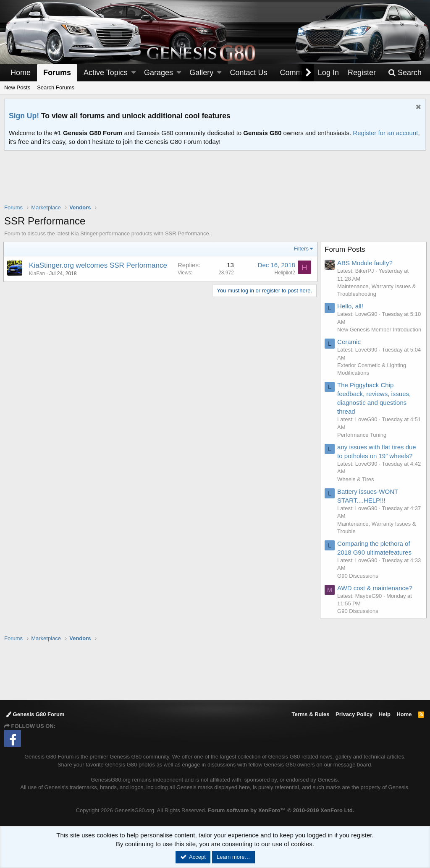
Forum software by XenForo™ (281, 810)
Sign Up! (24, 116)
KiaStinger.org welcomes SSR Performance (99, 265)
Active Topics (106, 73)
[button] (134, 73)
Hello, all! (351, 306)
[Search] (405, 73)
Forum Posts (346, 249)
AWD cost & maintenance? (376, 596)
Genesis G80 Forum (35, 714)
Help (385, 714)
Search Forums (56, 87)
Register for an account (385, 133)
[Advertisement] (215, 182)
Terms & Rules (310, 714)
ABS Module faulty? (366, 263)
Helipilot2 (284, 273)
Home (21, 73)
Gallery (201, 73)
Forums (57, 73)
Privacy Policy (354, 714)
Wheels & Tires (356, 487)
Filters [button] (300, 249)
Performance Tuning (363, 442)
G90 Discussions (359, 583)
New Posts (17, 87)
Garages (159, 73)
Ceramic (350, 350)
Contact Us (248, 73)
